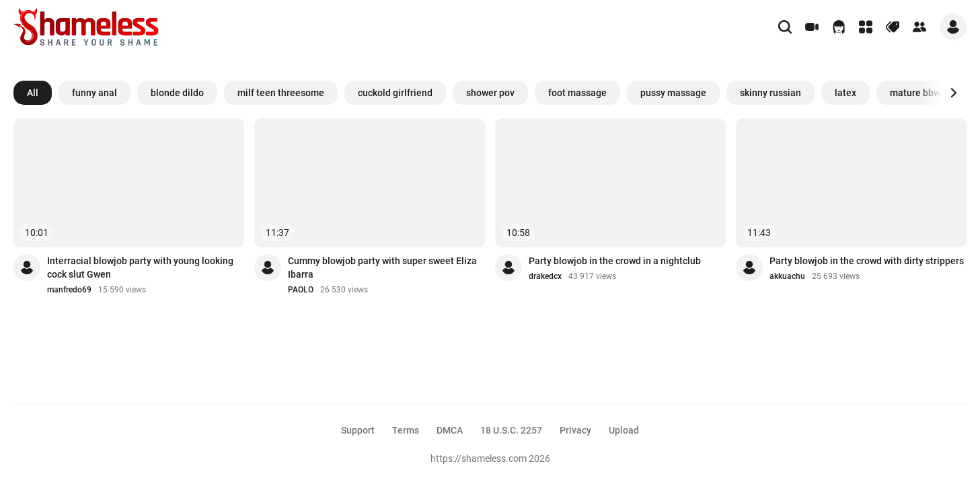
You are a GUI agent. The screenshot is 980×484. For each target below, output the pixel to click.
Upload (624, 430)
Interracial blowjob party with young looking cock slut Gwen (140, 268)
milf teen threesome (281, 93)
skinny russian (770, 93)
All (33, 93)
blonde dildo (177, 93)
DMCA (450, 430)
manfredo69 (69, 290)
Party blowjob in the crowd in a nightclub (615, 261)
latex (845, 93)
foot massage (577, 93)
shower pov (490, 93)
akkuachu (787, 276)
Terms (406, 430)
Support (358, 430)
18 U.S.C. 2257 (511, 430)
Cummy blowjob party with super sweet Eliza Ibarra (382, 268)
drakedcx (545, 276)
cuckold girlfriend (395, 93)
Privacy (575, 430)
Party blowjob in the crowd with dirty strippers (867, 261)
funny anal (95, 93)
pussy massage (673, 93)
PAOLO (301, 290)
